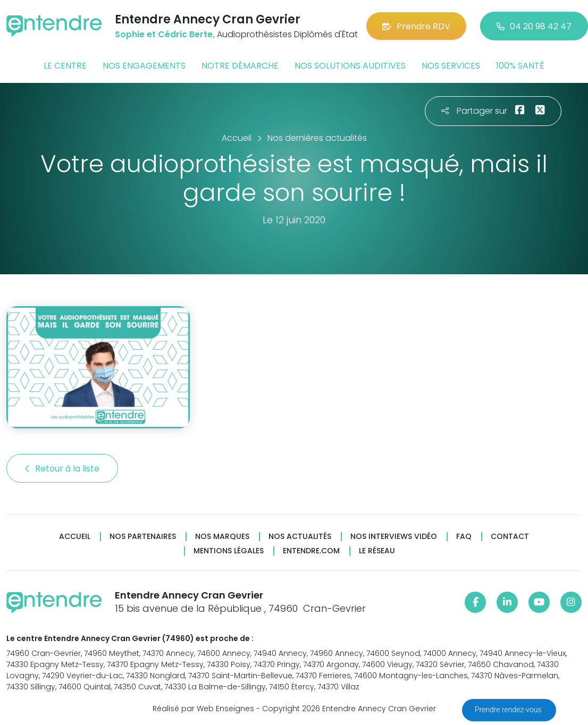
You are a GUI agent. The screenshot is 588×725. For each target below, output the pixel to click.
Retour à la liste (62, 469)
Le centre (65, 66)
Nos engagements (144, 66)
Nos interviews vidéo (394, 537)
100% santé (520, 66)
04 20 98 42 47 (534, 26)
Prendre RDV (416, 26)
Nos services (451, 66)
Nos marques (222, 537)
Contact (510, 537)
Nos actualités (300, 537)
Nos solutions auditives (350, 66)
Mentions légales (229, 551)
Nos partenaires (143, 537)
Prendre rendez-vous (509, 710)
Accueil (75, 537)
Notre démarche (240, 66)
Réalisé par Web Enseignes (203, 709)
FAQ (464, 537)
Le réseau (377, 551)
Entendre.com (311, 551)
